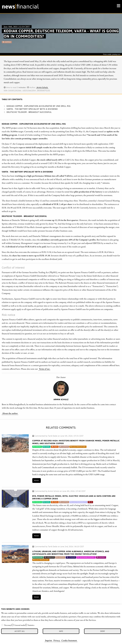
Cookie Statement (69, 640)
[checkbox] (2, 625)
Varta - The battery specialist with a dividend (32, 109)
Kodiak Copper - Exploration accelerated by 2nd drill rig (39, 106)
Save (61, 631)
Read (36, 480)
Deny (103, 631)
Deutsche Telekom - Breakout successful (29, 112)
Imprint (49, 640)
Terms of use (44, 369)
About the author (10, 413)
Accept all (20, 631)
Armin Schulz (42, 87)
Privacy (57, 640)
